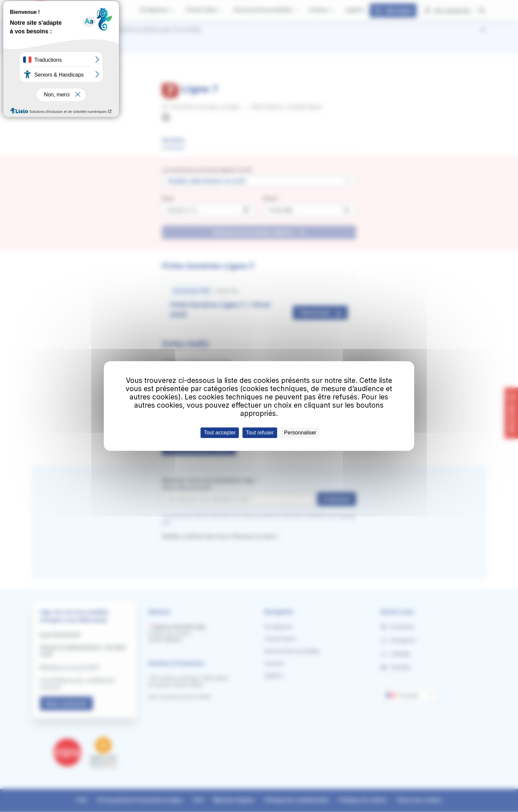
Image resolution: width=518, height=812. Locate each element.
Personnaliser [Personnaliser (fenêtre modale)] (300, 433)
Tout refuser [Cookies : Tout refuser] (260, 433)
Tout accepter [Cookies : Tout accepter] (220, 433)
